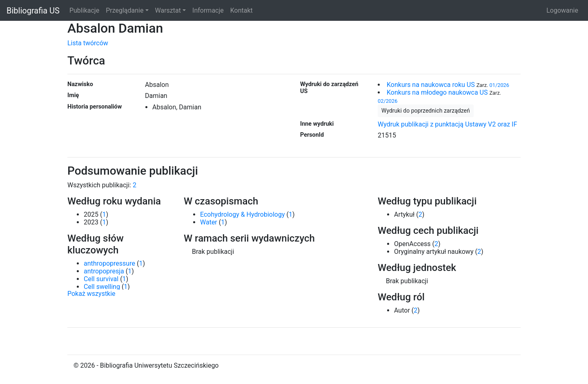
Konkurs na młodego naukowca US (437, 92)
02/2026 (388, 101)
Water (209, 222)
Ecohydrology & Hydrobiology (242, 214)
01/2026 (499, 85)
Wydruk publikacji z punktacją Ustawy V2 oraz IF (447, 124)
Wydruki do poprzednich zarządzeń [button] (426, 111)
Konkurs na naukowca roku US (431, 85)
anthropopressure (109, 263)
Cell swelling (102, 287)
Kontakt (242, 10)
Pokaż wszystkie (91, 294)
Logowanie (562, 10)
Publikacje (84, 10)
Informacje (208, 10)
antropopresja (104, 271)
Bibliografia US (33, 11)
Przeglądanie (125, 10)
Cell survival (101, 279)
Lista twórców (88, 43)
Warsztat (168, 10)
